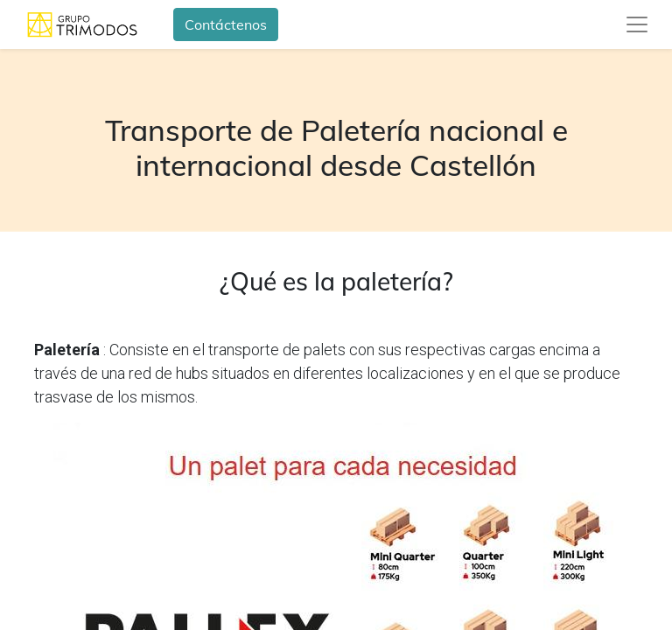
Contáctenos (226, 24)
